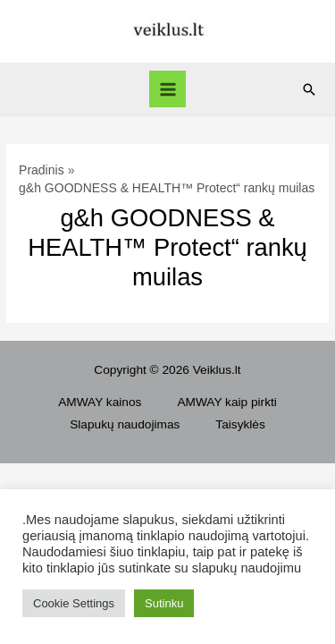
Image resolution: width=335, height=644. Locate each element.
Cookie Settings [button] (74, 603)
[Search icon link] (309, 89)
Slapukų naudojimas (125, 424)
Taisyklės (240, 424)
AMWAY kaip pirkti (226, 402)
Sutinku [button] (164, 603)
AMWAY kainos (100, 402)
